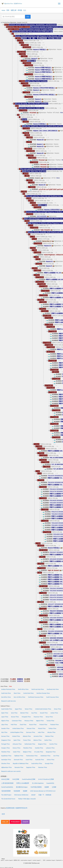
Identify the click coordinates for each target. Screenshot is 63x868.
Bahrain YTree (24, 713)
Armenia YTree (38, 736)
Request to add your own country (11, 771)
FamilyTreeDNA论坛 (7, 787)
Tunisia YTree (50, 721)
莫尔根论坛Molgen (22, 787)
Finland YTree (43, 725)
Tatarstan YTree (43, 767)
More (58, 178)
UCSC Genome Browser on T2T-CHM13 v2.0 (43, 791)
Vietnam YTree (31, 728)
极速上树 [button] (5, 822)
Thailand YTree (54, 725)
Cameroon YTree (17, 721)
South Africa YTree (37, 764)
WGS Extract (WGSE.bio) (21, 795)
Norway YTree (5, 736)
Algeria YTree (40, 721)
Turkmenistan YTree (32, 756)
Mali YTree (14, 725)
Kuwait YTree (44, 713)
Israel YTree (29, 760)
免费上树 (14, 10)
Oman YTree (58, 709)
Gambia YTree (39, 748)
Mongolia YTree (26, 717)
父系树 (54, 787)
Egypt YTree (18, 709)
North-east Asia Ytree (38, 689)
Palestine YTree (28, 748)
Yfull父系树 (16, 779)
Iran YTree (56, 756)
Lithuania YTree (17, 744)
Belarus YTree (38, 740)
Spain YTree (17, 740)
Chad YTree (23, 725)
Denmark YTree (18, 760)
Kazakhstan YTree (6, 756)
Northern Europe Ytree (43, 693)
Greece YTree (17, 748)
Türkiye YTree (52, 728)
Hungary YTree (6, 748)
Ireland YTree (16, 736)
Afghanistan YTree (7, 767)
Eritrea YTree (51, 760)
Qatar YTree (5, 713)
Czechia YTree (53, 744)
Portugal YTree (6, 744)
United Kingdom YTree (17, 732)
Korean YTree (15, 717)
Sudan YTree (17, 752)
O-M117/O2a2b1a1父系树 (46, 779)
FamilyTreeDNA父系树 (29, 779)
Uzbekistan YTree (45, 756)
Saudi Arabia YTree (7, 709)
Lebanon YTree (50, 748)
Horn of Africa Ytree (19, 697)
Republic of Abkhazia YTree (21, 764)
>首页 (3, 814)
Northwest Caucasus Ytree (36, 697)
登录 (8, 10)
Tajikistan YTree (19, 756)
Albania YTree (27, 736)
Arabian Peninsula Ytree (8, 689)
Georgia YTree (49, 764)
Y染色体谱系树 (6, 791)
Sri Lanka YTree (39, 752)
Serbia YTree (48, 740)
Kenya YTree (49, 717)
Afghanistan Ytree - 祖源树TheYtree (13, 4)
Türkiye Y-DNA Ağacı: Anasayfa (27, 799)
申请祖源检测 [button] (15, 822)
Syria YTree (14, 713)
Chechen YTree (6, 764)
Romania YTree (19, 767)
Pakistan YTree (49, 736)
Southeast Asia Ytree (53, 689)
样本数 (20, 10)
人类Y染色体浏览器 (7, 783)
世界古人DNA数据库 (23, 783)
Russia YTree (33, 725)
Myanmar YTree (38, 717)
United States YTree (18, 728)
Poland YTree (42, 728)
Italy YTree (4, 732)
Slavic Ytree (17, 693)
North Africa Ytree (23, 689)
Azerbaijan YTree (6, 760)
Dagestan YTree (31, 767)
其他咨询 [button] (25, 822)
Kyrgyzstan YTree (51, 752)
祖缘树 (25, 791)
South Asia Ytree (6, 693)
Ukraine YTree (51, 732)
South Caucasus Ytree (52, 697)
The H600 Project (6, 795)
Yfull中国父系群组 (36, 787)
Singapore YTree (6, 740)
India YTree (41, 732)
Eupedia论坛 (50, 783)
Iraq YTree (34, 713)
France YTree (27, 740)
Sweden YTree (5, 728)
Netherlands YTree (30, 744)
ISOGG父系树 (5, 779)
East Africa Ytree (6, 697)
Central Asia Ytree (28, 693)
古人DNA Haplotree (38, 783)
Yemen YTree (28, 709)
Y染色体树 (17, 791)
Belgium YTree (27, 752)
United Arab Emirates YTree (43, 709)
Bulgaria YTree (42, 744)
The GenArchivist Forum (8, 799)
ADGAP (33, 795)
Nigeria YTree (5, 721)
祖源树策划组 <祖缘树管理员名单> (17, 808)
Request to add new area (9, 701)
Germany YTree (31, 732)
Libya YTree (5, 725)
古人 (25, 10)
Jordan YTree (54, 713)
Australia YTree (40, 760)
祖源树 (47, 787)
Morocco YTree (29, 721)
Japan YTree (5, 717)
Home (3, 10)
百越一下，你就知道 (45, 795)
